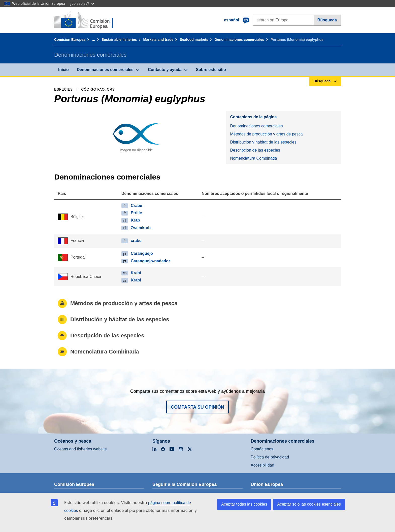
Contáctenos (262, 449)
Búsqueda (327, 20)
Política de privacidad (270, 457)
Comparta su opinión (197, 407)
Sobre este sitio (211, 70)
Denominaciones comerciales (239, 40)
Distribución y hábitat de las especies (263, 142)
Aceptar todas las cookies (244, 504)
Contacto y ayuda (165, 70)
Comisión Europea (70, 40)
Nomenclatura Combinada (253, 158)
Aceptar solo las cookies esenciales (309, 504)
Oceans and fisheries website (80, 449)
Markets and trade (158, 40)
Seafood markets (194, 40)
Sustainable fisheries (119, 40)
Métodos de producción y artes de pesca (266, 134)
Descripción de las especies (255, 150)
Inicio (63, 70)
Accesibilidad (262, 465)
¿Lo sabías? (82, 3)
